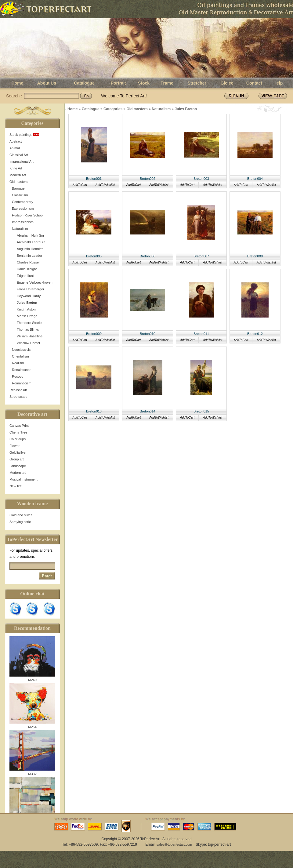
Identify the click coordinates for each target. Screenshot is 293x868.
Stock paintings (24, 135)
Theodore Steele (29, 323)
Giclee (227, 83)
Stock (144, 83)
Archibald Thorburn (31, 242)
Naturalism (20, 229)
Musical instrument (24, 479)
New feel (16, 486)
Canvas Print (19, 426)
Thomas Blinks (28, 329)
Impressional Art (22, 162)
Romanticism (22, 383)
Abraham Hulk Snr (31, 235)
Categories (113, 109)
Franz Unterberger (31, 289)
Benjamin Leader (29, 256)
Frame (167, 83)
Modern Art (18, 175)
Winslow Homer (29, 343)
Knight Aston (26, 309)
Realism (18, 363)
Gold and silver (21, 515)
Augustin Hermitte (30, 249)
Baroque (18, 188)
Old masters (18, 182)
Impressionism (23, 222)
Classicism (20, 195)
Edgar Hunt (25, 276)
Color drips (18, 439)
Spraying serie (20, 522)
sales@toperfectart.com (174, 844)
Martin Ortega (27, 316)
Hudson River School (28, 215)
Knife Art (16, 168)
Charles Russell (29, 262)
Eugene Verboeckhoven (35, 282)
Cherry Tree (18, 432)
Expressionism (23, 209)
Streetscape (18, 397)
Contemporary (23, 202)
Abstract (16, 141)
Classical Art (19, 155)
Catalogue (84, 83)
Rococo (18, 376)
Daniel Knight (27, 269)
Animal (15, 148)
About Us (47, 83)
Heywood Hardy (29, 296)
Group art (16, 459)
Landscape (18, 466)
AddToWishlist (105, 185)
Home (17, 83)
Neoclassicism (23, 350)
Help (278, 83)
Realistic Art (18, 390)
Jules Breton (27, 303)
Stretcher (197, 83)
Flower (14, 446)
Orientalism (20, 356)
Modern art (18, 473)
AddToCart (80, 185)
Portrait (118, 83)
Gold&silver (18, 452)
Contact (254, 83)
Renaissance (22, 370)
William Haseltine (30, 336)
